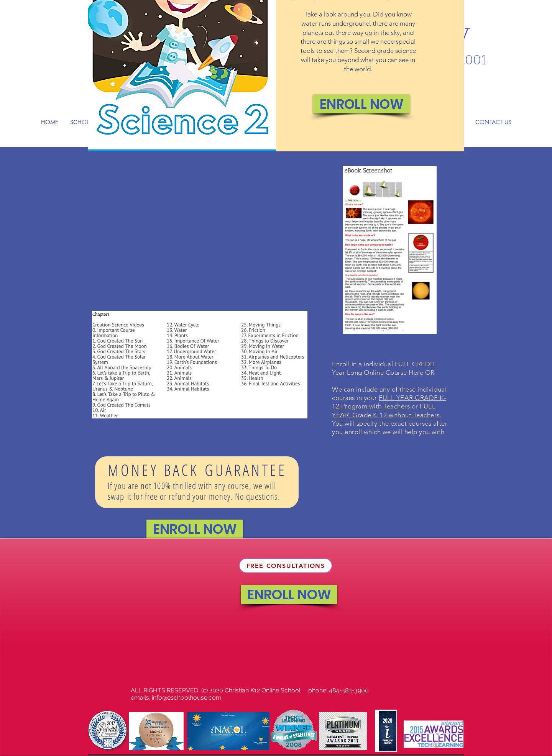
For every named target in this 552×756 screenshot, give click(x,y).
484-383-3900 (349, 690)
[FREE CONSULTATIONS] (286, 566)
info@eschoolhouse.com (187, 698)
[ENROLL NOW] (361, 104)
